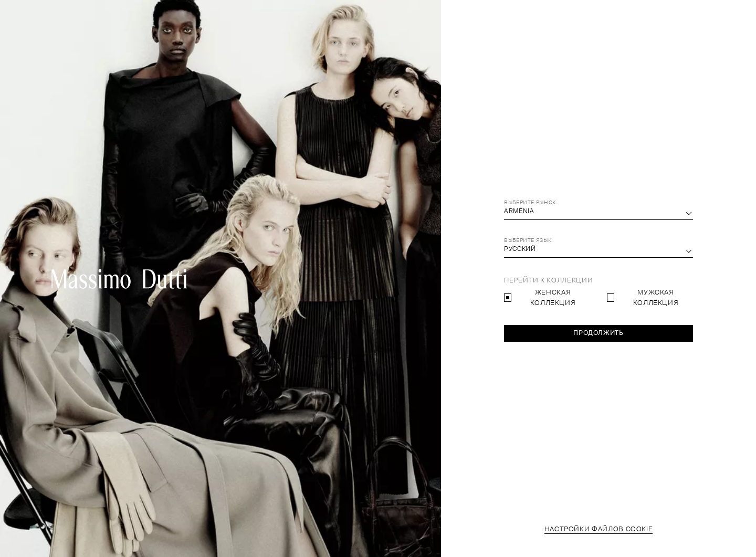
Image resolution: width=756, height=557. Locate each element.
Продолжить (598, 333)
